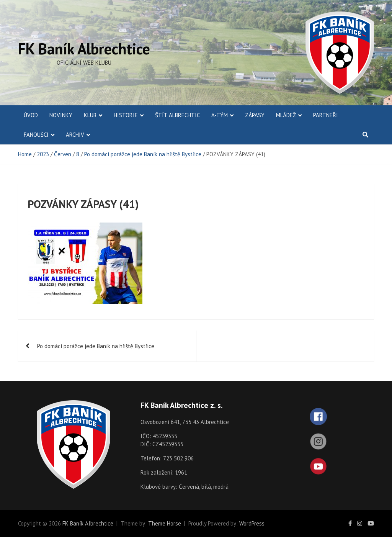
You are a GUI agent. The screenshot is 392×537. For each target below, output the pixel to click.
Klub (90, 115)
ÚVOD (31, 115)
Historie (126, 115)
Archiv (75, 135)
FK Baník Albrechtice (84, 49)
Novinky (61, 115)
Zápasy (255, 115)
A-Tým (220, 115)
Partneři (326, 115)
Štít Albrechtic (177, 115)
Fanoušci (36, 135)
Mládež (286, 115)
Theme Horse (165, 523)
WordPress (252, 523)
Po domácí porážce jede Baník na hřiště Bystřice (96, 346)
